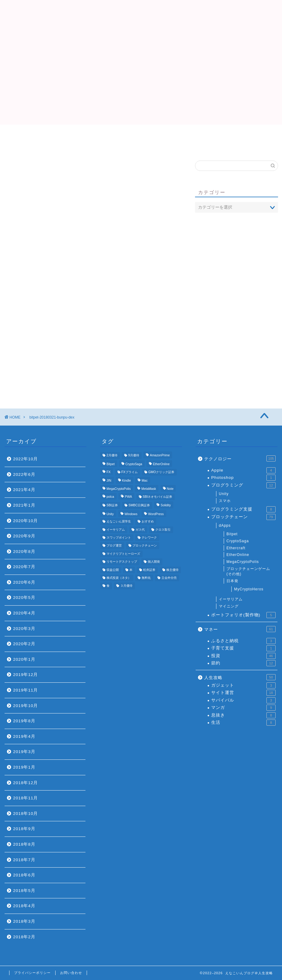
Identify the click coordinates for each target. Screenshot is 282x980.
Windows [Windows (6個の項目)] (131, 514)
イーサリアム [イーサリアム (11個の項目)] (116, 530)
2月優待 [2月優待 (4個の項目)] (112, 456)
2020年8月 (24, 552)
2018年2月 (24, 937)
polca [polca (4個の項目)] (110, 497)
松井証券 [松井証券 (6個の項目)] (149, 570)
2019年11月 (25, 690)
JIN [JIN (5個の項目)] (109, 481)
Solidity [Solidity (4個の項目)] (166, 506)
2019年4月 (24, 736)
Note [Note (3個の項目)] (170, 489)
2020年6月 (24, 582)
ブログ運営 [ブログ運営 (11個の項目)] (114, 546)
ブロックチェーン (243, 517)
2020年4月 (24, 613)
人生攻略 (240, 677)
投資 (243, 656)
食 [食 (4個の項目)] (108, 586)
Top (68, 136)
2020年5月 (24, 598)
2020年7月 (24, 567)
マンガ (243, 708)
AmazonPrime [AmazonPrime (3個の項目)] (160, 456)
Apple (243, 470)
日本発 (232, 581)
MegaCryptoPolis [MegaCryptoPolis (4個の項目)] (119, 489)
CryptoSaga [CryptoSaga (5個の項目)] (134, 464)
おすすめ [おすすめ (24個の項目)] (148, 522)
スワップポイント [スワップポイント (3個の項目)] (119, 538)
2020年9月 (24, 536)
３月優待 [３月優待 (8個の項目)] (126, 586)
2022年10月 (25, 459)
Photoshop (243, 478)
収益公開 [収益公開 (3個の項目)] (113, 570)
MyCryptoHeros (249, 589)
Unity (224, 494)
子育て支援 (243, 648)
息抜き (243, 715)
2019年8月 (24, 721)
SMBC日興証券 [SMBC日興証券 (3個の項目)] (139, 506)
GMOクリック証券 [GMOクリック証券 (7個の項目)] (161, 472)
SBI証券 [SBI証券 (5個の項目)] (112, 506)
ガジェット (243, 685)
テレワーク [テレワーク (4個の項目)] (149, 538)
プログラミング (243, 485)
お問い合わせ (71, 973)
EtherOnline (238, 555)
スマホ (225, 501)
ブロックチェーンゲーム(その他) (248, 571)
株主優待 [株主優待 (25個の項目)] (172, 570)
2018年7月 (24, 860)
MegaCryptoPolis (243, 562)
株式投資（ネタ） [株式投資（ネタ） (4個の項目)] (119, 578)
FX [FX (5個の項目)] (108, 472)
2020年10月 (25, 521)
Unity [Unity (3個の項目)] (110, 514)
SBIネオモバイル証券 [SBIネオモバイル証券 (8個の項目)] (158, 497)
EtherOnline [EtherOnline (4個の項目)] (161, 464)
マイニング (229, 606)
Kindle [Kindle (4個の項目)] (127, 481)
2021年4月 (24, 490)
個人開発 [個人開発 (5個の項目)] (154, 562)
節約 (243, 663)
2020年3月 (24, 629)
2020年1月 (24, 659)
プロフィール (141, 136)
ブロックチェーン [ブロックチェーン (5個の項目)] (145, 546)
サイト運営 (243, 693)
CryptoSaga (238, 541)
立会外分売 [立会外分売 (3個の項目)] (169, 578)
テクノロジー (240, 458)
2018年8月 (24, 844)
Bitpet (232, 534)
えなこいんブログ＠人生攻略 (141, 18)
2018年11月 (25, 798)
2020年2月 (24, 644)
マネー (240, 629)
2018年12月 (25, 783)
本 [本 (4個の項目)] (131, 570)
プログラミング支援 (243, 509)
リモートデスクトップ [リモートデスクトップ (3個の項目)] (122, 562)
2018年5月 (24, 891)
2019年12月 (25, 675)
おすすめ (215, 136)
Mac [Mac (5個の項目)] (145, 481)
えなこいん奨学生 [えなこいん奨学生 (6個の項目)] (119, 522)
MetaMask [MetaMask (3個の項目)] (149, 489)
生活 (243, 723)
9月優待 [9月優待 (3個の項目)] (134, 456)
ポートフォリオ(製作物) (243, 615)
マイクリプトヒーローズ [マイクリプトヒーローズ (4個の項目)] (123, 554)
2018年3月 (24, 921)
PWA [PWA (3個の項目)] (128, 497)
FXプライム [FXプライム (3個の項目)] (130, 472)
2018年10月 (25, 814)
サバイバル (243, 700)
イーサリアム (231, 599)
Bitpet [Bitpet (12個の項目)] (111, 464)
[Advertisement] (141, 82)
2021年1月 (24, 505)
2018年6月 (24, 875)
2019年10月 (25, 706)
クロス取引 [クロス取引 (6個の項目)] (163, 530)
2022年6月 (24, 474)
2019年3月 (24, 752)
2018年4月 (24, 906)
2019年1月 (24, 767)
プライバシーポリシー (32, 973)
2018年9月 (24, 829)
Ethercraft (236, 548)
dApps (225, 525)
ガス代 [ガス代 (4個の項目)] (140, 530)
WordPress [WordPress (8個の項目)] (156, 514)
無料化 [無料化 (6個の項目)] (146, 578)
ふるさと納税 (243, 641)
